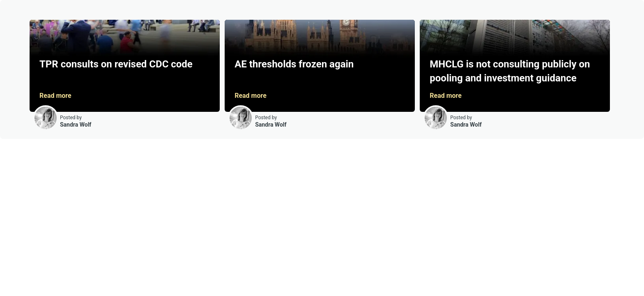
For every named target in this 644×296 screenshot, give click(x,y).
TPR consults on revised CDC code (116, 64)
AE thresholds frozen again (294, 64)
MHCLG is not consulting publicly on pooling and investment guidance (510, 71)
